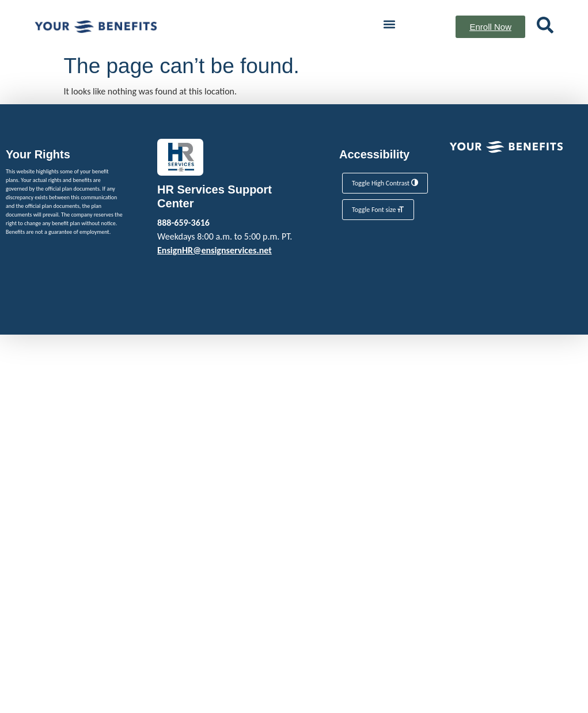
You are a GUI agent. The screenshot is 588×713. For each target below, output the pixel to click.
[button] (389, 24)
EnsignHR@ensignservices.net (215, 250)
